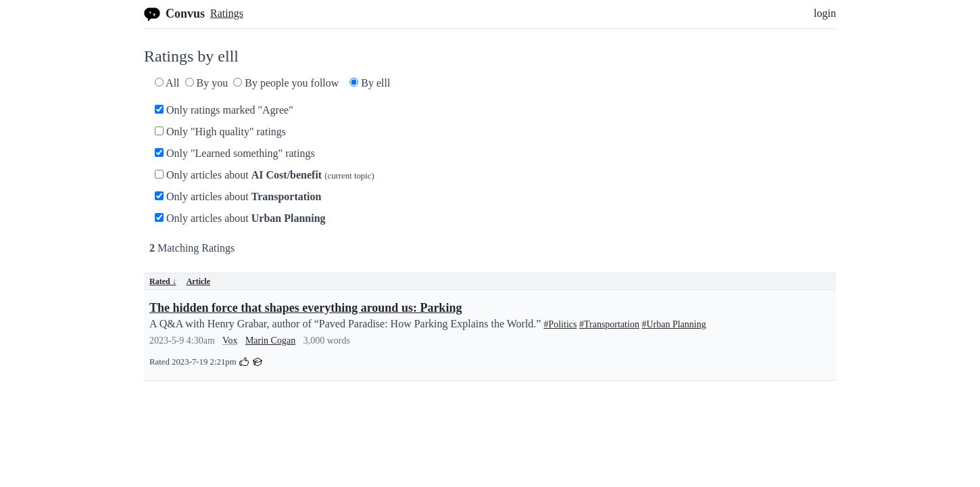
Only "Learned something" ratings (235, 153)
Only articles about (265, 175)
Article (198, 281)
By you (207, 83)
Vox (230, 341)
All (167, 83)
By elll (370, 83)
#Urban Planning (673, 324)
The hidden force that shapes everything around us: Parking (305, 308)
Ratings (227, 13)
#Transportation (609, 324)
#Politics (560, 324)
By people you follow (286, 83)
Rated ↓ (163, 281)
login (825, 13)
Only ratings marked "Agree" (224, 110)
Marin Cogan (270, 341)
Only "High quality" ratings (220, 132)
